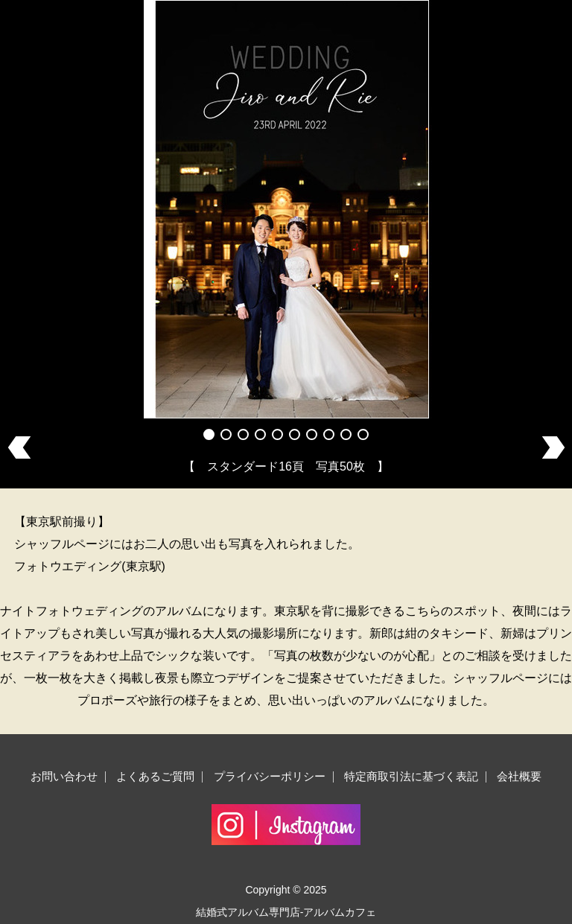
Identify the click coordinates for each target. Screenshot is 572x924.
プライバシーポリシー (270, 776)
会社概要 (519, 776)
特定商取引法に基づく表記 (411, 776)
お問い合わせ (64, 776)
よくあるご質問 (155, 776)
